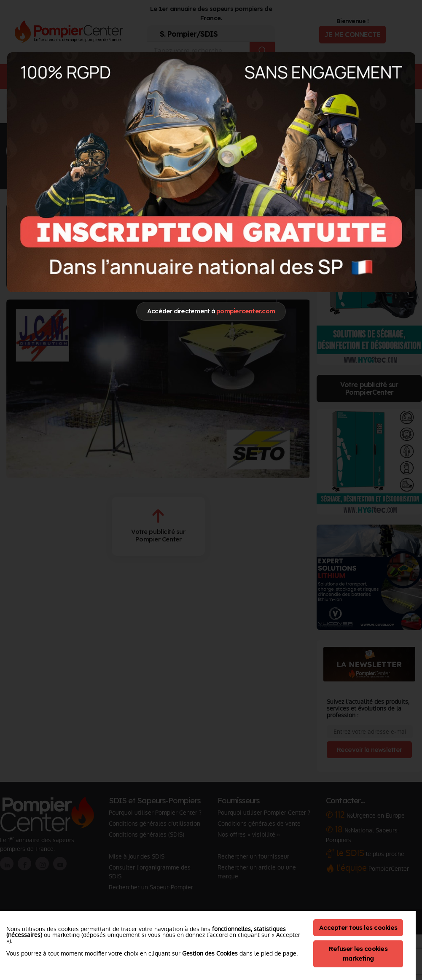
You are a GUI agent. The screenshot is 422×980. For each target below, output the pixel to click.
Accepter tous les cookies (358, 927)
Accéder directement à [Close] (211, 311)
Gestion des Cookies (210, 953)
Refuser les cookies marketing (358, 953)
